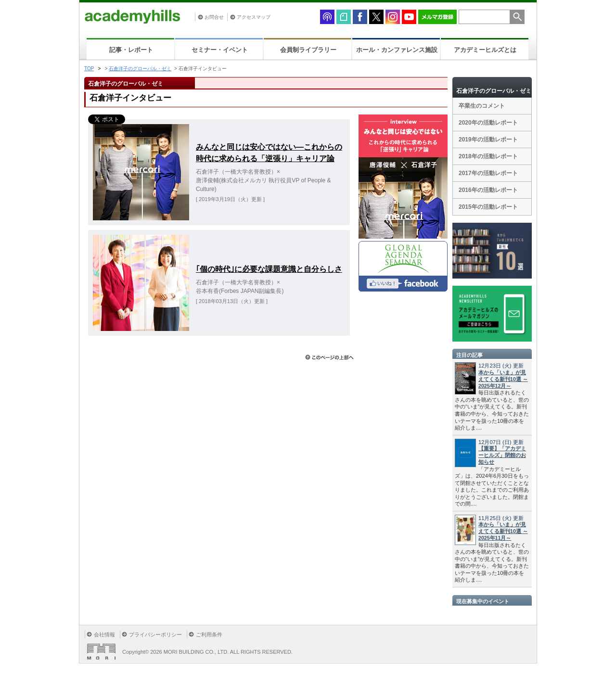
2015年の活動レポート (488, 207)
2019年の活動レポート (488, 140)
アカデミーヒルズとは (485, 50)
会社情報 (104, 635)
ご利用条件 (209, 635)
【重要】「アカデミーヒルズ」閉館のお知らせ (502, 455)
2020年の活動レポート (488, 123)
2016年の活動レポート (488, 190)
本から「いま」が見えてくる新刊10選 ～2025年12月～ (503, 379)
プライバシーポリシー (155, 635)
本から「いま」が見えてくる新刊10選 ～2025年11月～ (503, 531)
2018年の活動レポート (488, 156)
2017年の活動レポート (488, 173)
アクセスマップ (254, 17)
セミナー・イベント (220, 50)
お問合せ (214, 17)
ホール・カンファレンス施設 (397, 50)
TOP (89, 69)
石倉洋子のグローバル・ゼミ (140, 69)
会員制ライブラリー (308, 50)
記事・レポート (131, 50)
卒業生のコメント (482, 106)
